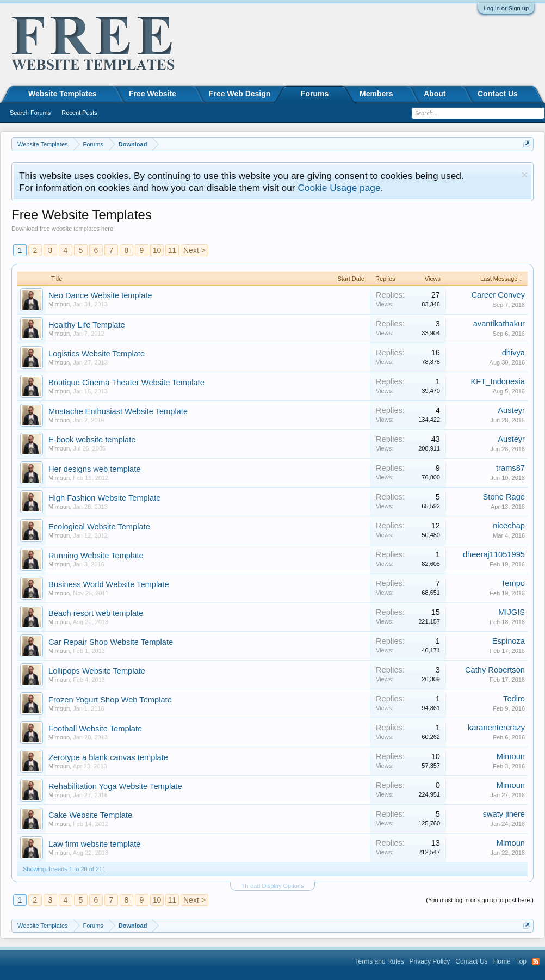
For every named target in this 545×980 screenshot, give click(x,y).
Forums (315, 94)
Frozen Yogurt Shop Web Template (110, 700)
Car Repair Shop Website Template (111, 642)
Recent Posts (79, 113)
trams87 (510, 468)
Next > (194, 250)
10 (157, 250)
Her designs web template (94, 469)
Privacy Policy (430, 961)
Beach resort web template (96, 613)
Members (376, 94)
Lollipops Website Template (97, 671)
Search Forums (30, 113)
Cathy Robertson (495, 670)
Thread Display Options (273, 886)
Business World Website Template (109, 584)
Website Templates (63, 94)
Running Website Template (96, 556)
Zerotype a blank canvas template (108, 757)
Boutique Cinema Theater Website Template (126, 383)
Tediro (514, 699)
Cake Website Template (90, 815)
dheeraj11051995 (494, 554)
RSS (536, 961)
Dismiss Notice (525, 175)
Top (521, 961)
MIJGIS (512, 612)
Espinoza (509, 641)
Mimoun (59, 304)
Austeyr (511, 410)
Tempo (513, 583)
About (435, 94)
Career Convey (498, 295)
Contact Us (498, 94)
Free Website (153, 94)
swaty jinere (504, 814)
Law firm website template (94, 844)
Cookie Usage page (339, 188)
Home (502, 961)
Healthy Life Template (87, 325)
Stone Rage (504, 497)
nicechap (509, 526)
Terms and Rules (380, 961)
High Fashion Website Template (104, 498)
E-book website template (92, 440)
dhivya (513, 353)
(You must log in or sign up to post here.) (480, 900)
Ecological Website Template (99, 527)
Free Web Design (240, 94)
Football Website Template (95, 729)
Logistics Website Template (97, 354)
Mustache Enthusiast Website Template (118, 411)
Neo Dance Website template (100, 295)
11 (172, 250)
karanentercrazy (496, 728)
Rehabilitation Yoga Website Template (115, 786)
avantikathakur (499, 324)
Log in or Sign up (506, 8)
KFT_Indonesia (498, 381)
